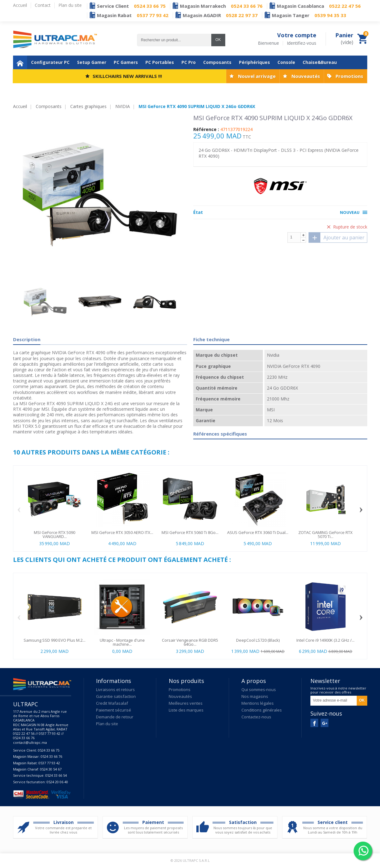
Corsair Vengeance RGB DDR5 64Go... (190, 642)
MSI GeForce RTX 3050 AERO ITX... (122, 532)
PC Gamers (126, 62)
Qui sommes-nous (259, 689)
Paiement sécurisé (114, 710)
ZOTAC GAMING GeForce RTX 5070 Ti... (325, 534)
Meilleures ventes (186, 703)
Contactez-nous (256, 717)
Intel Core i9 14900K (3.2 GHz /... (325, 640)
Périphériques (254, 62)
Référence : (206, 129)
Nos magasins (255, 696)
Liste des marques (186, 710)
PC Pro (189, 62)
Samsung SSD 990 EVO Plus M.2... (55, 640)
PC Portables (160, 62)
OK (218, 40)
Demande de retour (115, 717)
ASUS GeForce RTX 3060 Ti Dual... (258, 532)
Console (286, 62)
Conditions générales (262, 710)
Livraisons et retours (115, 689)
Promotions (349, 76)
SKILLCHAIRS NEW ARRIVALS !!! (127, 76)
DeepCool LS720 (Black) (258, 640)
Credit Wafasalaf (112, 703)
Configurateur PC (50, 62)
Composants (217, 62)
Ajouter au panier (337, 237)
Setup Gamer (92, 62)
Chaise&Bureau (320, 62)
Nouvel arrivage (257, 76)
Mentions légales (258, 703)
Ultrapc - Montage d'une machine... (122, 642)
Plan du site (107, 724)
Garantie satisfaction (116, 696)
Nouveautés (306, 76)
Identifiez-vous (302, 43)
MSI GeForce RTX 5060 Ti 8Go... (190, 532)
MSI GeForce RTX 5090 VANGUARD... (55, 534)
